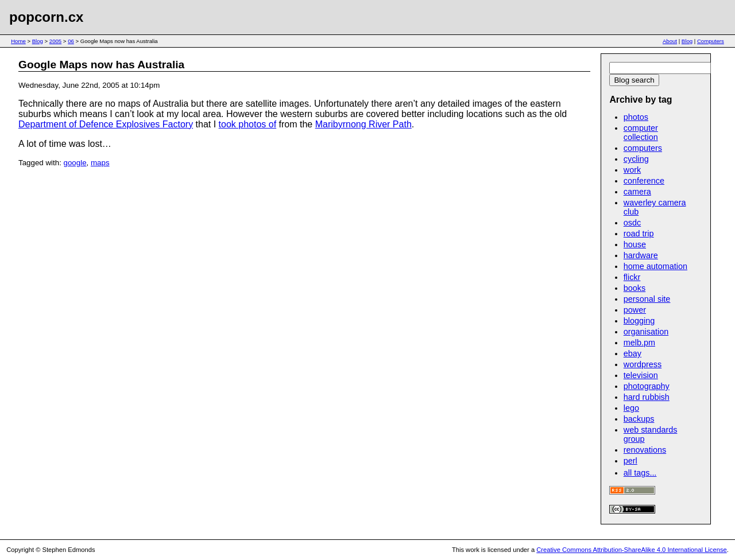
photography (647, 386)
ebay (633, 353)
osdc (632, 223)
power (635, 310)
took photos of (248, 124)
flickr (632, 277)
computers (643, 148)
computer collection (641, 133)
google (75, 163)
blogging (639, 321)
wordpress (643, 364)
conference (644, 181)
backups (639, 419)
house (635, 244)
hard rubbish (647, 397)
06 (71, 41)
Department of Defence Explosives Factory (106, 124)
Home (18, 41)
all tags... (640, 473)
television (641, 375)
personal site (647, 299)
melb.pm (639, 343)
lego (631, 408)
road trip (639, 234)
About (670, 41)
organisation (646, 332)
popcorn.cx (46, 17)
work (632, 170)
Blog (38, 41)
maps (100, 163)
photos (636, 117)
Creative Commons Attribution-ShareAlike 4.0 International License (631, 550)
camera (637, 192)
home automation (655, 266)
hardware (641, 255)
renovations (645, 450)
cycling (636, 159)
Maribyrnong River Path (363, 124)
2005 (55, 41)
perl (630, 461)
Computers (711, 41)
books (635, 288)
